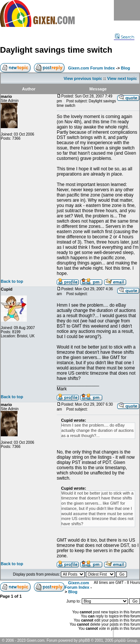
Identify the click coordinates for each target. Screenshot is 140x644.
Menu (127, 10)
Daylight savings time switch (56, 50)
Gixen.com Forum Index (91, 68)
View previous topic (83, 78)
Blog (125, 68)
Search (125, 37)
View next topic (122, 78)
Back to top (12, 281)
